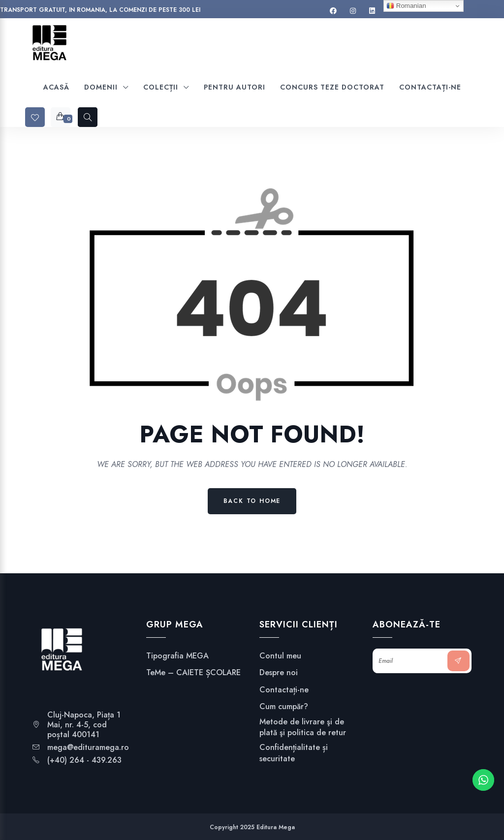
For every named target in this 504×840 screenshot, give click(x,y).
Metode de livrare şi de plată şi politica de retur (303, 727)
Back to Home (252, 501)
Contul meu (280, 656)
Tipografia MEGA (177, 656)
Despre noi (279, 673)
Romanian (406, 6)
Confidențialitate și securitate (294, 753)
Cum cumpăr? (284, 707)
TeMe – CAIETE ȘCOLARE (193, 673)
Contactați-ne (284, 690)
